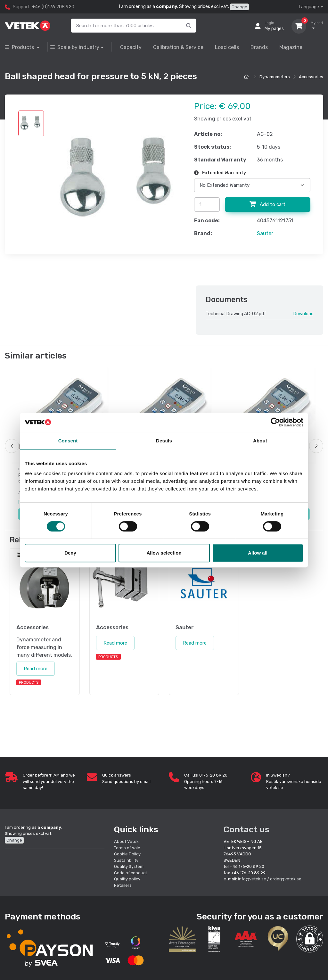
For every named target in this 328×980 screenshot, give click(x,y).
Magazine (291, 47)
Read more (36, 669)
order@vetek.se (286, 879)
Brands (259, 47)
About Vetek (126, 841)
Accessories (311, 77)
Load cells (227, 47)
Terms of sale (127, 848)
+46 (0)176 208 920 (53, 7)
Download (303, 314)
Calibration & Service (178, 47)
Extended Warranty (220, 173)
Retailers (123, 885)
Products (20, 47)
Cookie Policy (127, 854)
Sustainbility (127, 860)
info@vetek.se (252, 879)
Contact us (246, 829)
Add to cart (267, 204)
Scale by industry (75, 47)
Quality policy (127, 879)
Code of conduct (131, 873)
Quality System (129, 866)
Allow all (258, 553)
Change (239, 7)
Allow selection (164, 553)
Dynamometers (275, 77)
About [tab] (260, 441)
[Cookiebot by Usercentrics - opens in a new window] (275, 422)
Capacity (131, 47)
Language (309, 7)
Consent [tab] (68, 441)
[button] (310, 939)
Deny (70, 553)
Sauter (265, 233)
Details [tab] (164, 441)
